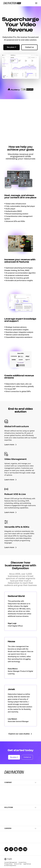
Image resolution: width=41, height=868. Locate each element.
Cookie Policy (22, 862)
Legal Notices (27, 864)
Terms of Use (18, 864)
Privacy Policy (8, 864)
